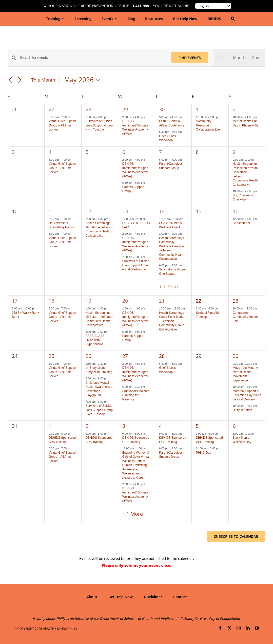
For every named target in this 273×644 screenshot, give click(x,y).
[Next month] (19, 80)
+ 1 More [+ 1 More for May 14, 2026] (169, 287)
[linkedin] (248, 628)
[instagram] (239, 628)
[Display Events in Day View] (255, 58)
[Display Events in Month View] (239, 58)
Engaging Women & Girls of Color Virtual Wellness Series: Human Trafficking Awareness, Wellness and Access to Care (136, 465)
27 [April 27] (51, 109)
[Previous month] (11, 80)
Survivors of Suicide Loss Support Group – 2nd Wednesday (136, 265)
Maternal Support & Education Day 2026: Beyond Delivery (247, 395)
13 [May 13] (125, 211)
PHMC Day (203, 453)
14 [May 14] (162, 211)
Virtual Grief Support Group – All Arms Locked (62, 125)
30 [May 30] (236, 356)
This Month (43, 80)
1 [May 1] (197, 109)
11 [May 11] (51, 211)
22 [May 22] (199, 301)
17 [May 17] (15, 301)
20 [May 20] (125, 301)
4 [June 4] (160, 426)
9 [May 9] (234, 152)
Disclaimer (153, 597)
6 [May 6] (124, 152)
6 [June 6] (234, 426)
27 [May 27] (125, 356)
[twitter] (229, 628)
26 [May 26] (88, 356)
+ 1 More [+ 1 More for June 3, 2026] (133, 514)
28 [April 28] (88, 109)
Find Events (190, 58)
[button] (233, 19)
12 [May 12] (88, 211)
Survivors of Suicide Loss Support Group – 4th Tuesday (99, 125)
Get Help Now (121, 597)
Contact (180, 597)
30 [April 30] (162, 109)
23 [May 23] (236, 301)
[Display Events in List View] (224, 58)
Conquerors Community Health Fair (245, 317)
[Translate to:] (213, 6)
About (92, 597)
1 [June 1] (50, 426)
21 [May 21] (162, 301)
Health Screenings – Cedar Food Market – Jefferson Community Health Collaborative (173, 321)
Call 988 (141, 6)
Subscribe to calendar (236, 536)
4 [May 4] (50, 152)
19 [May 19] (88, 301)
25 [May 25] (51, 356)
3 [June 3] (124, 426)
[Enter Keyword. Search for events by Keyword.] (93, 58)
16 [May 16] (236, 211)
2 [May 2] (234, 109)
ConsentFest (241, 223)
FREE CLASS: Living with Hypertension (95, 340)
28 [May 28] (162, 356)
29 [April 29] (125, 109)
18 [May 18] (51, 301)
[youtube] (257, 628)
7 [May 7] (160, 152)
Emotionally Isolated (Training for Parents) (136, 395)
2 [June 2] (87, 426)
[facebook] (220, 628)
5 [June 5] (197, 426)
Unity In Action (242, 410)
